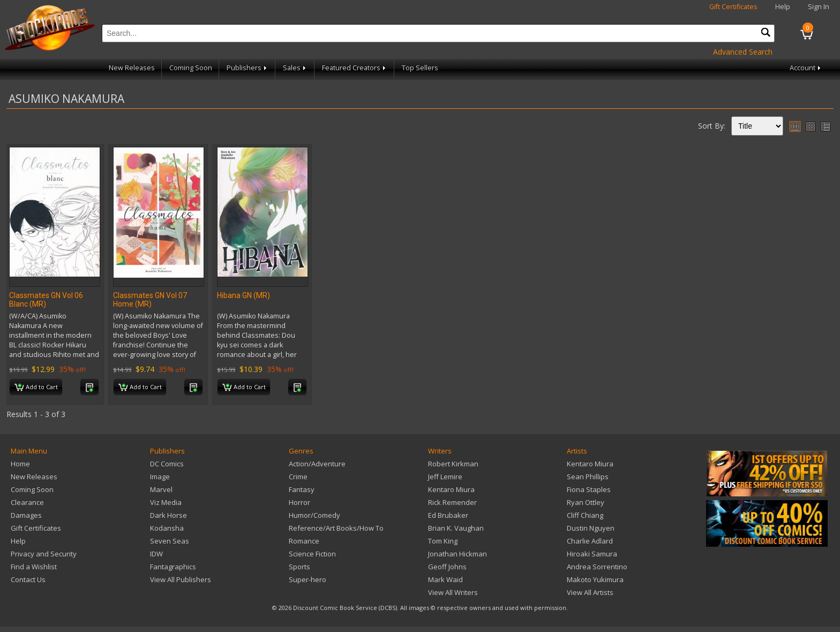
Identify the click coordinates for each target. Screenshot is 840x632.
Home (20, 464)
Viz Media (166, 502)
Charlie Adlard (590, 541)
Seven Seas (170, 541)
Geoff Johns (447, 567)
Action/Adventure (317, 464)
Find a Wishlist (34, 567)
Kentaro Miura (451, 489)
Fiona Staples (589, 489)
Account (806, 68)
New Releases (132, 68)
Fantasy (302, 489)
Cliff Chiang (585, 515)
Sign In (819, 7)
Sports (299, 567)
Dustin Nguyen (591, 528)
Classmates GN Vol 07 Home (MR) (150, 300)
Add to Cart (36, 388)
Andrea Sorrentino (597, 567)
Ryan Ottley (586, 502)
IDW (156, 554)
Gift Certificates (733, 7)
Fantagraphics (173, 567)
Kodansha (167, 528)
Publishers (247, 68)
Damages (26, 515)
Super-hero (307, 579)
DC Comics (167, 464)
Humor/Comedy (314, 515)
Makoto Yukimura (595, 579)
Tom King (443, 541)
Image (160, 477)
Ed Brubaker (448, 515)
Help (783, 7)
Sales (295, 68)
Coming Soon (191, 68)
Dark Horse (168, 515)
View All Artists (590, 592)
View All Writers (453, 592)
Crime (298, 477)
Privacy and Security (44, 554)
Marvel (161, 489)
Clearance (27, 502)
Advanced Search (743, 52)
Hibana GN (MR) (243, 295)
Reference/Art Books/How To (336, 528)
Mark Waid (445, 579)
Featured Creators (355, 68)
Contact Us (28, 579)
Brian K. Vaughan (456, 528)
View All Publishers (181, 579)
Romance (304, 541)
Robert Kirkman (453, 464)
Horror (299, 502)
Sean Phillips (588, 477)
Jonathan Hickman (457, 554)
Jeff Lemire (445, 477)
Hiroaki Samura (592, 554)
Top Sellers (420, 68)
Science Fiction (312, 554)
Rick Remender (452, 502)
